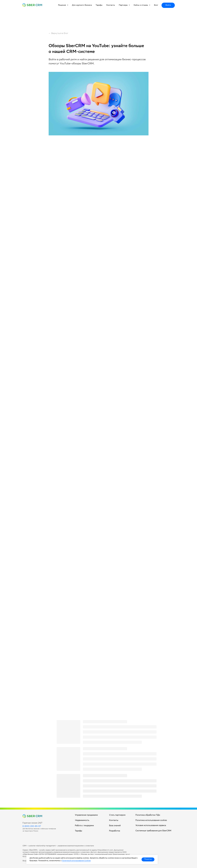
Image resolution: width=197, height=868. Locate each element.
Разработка (115, 831)
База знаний (115, 826)
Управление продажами (86, 815)
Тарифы (99, 5)
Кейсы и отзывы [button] (141, 5)
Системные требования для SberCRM (153, 831)
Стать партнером (117, 815)
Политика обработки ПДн (148, 815)
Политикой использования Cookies (76, 861)
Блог (156, 5)
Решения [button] (62, 5)
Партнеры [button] (123, 5)
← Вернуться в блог (58, 33)
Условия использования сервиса (151, 826)
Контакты (111, 5)
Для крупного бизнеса (82, 5)
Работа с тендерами (84, 826)
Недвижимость (82, 821)
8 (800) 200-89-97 (32, 826)
